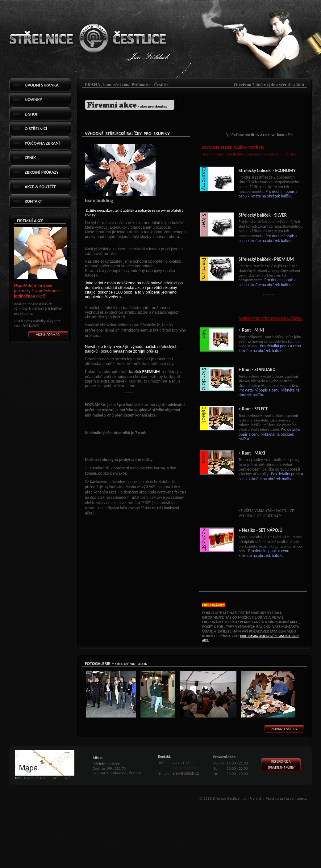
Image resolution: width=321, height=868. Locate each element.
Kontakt (33, 201)
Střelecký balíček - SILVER (263, 215)
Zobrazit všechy (284, 729)
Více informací (48, 335)
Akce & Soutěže (40, 187)
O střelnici (36, 129)
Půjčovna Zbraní (42, 143)
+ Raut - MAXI (252, 453)
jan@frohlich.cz (185, 773)
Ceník (30, 158)
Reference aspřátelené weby (281, 764)
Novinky (33, 100)
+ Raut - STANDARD (257, 370)
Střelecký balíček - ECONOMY (267, 171)
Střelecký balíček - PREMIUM (266, 259)
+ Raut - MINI (251, 330)
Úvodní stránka (42, 85)
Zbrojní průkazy (42, 172)
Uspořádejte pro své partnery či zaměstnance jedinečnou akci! (37, 291)
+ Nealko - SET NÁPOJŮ (261, 530)
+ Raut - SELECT (253, 409)
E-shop (31, 114)
